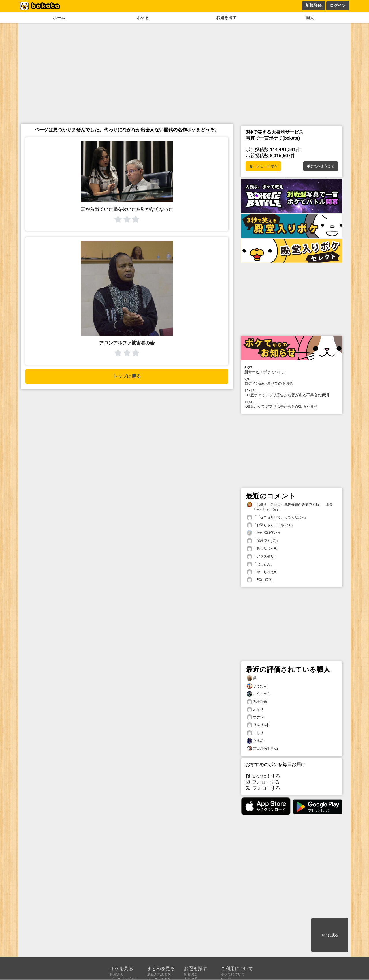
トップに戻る (127, 376)
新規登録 (314, 5)
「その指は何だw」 (265, 533)
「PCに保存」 (261, 580)
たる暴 (255, 741)
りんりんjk (258, 725)
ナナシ (255, 717)
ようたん (257, 686)
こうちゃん (259, 694)
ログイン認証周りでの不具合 (292, 381)
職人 (310, 18)
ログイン (338, 5)
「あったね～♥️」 (263, 548)
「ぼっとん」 (260, 564)
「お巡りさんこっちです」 (271, 525)
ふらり (255, 709)
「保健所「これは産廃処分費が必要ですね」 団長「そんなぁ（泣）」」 (290, 507)
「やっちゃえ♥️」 (263, 572)
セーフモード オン (263, 166)
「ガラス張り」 (262, 557)
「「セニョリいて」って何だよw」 (277, 517)
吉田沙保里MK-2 (263, 749)
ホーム (59, 18)
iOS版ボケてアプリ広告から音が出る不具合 (292, 404)
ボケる (143, 18)
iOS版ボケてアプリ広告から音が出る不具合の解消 (292, 393)
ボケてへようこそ (321, 166)
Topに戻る (330, 935)
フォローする (263, 782)
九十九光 (257, 702)
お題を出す (226, 18)
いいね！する (263, 776)
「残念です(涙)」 (263, 541)
